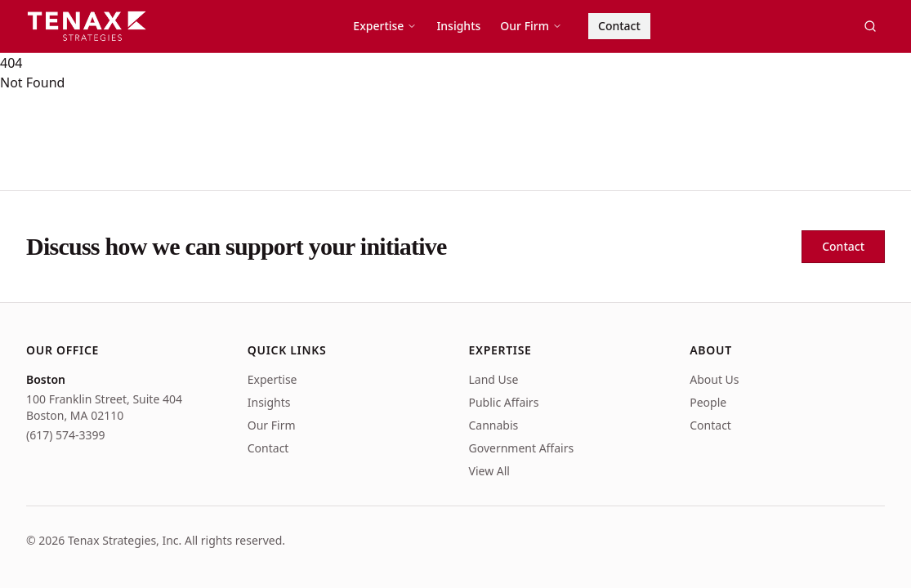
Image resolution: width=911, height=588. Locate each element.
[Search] (870, 26)
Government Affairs (522, 448)
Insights (458, 26)
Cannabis (494, 425)
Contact (619, 26)
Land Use (494, 379)
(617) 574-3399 (66, 435)
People (708, 402)
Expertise (385, 26)
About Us (714, 379)
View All (489, 471)
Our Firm (531, 26)
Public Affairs (504, 402)
